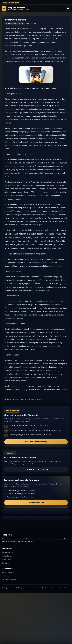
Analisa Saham (7, 556)
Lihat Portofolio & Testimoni (36, 469)
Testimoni (5, 576)
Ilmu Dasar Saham (15, 20)
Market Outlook (7, 552)
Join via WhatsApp (36, 502)
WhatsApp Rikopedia (9, 579)
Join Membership (8, 572)
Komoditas (5, 563)
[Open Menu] (68, 8)
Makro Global (7, 559)
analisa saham (30, 23)
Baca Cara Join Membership (36, 442)
